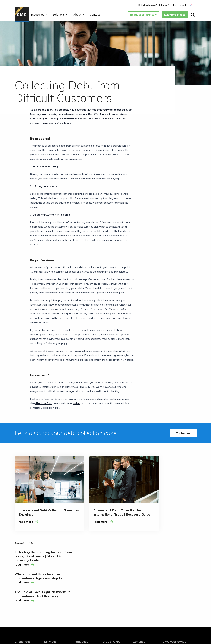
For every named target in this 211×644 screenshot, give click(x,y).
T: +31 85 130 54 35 (175, 583)
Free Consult (180, 5)
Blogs (106, 572)
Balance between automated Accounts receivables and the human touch (26, 594)
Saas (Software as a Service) (85, 574)
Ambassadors (111, 577)
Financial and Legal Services (84, 582)
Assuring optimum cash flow (25, 605)
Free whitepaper (113, 593)
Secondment (51, 582)
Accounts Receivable (56, 577)
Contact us (183, 433)
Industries (39, 14)
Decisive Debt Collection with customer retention (25, 581)
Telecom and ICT (83, 567)
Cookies (79, 629)
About (79, 14)
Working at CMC (113, 582)
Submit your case (175, 15)
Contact (95, 14)
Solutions (60, 14)
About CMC (112, 562)
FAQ (106, 587)
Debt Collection (53, 567)
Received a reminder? (144, 15)
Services (50, 562)
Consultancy (51, 587)
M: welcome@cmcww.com (177, 588)
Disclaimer (68, 629)
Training (49, 572)
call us (77, 403)
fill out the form (44, 403)
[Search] (193, 15)
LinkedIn (138, 572)
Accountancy (81, 588)
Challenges (23, 562)
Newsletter (139, 577)
